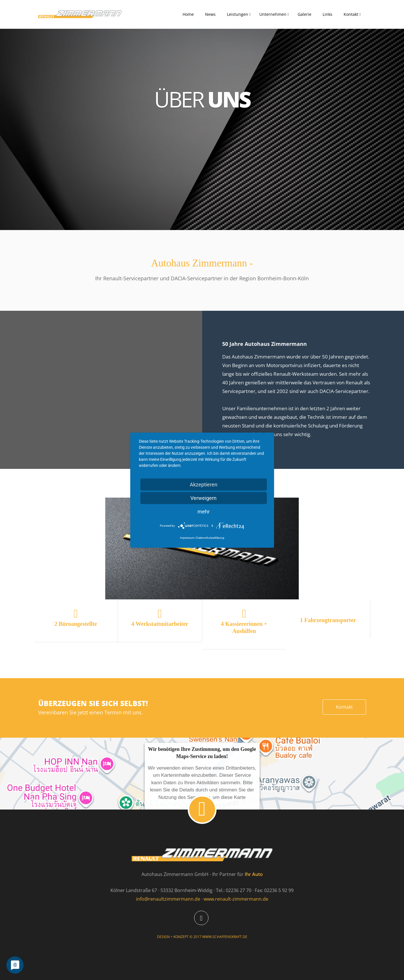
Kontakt (351, 14)
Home (188, 14)
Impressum (187, 537)
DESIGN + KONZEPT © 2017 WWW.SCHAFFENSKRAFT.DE (202, 937)
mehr (204, 511)
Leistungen (238, 14)
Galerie (305, 14)
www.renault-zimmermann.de (236, 899)
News (210, 14)
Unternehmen (273, 14)
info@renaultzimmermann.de (168, 899)
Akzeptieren (204, 484)
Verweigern (203, 498)
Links (328, 14)
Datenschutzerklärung (210, 537)
